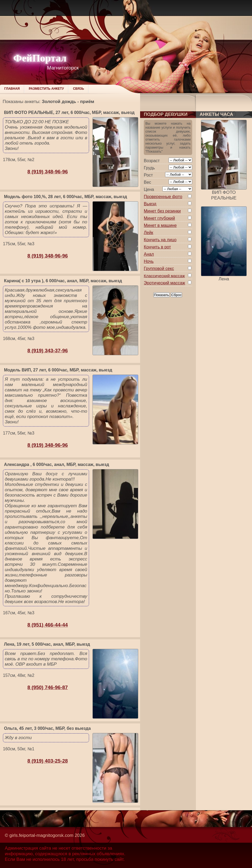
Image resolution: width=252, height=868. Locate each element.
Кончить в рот (157, 247)
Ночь (149, 261)
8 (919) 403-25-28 (48, 761)
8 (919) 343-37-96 (48, 351)
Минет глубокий (159, 218)
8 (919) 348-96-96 (48, 172)
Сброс (176, 295)
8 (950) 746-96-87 (48, 687)
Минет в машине (160, 225)
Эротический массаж (164, 283)
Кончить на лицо (160, 240)
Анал (149, 254)
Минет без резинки (162, 211)
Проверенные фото (163, 197)
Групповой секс (159, 269)
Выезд (150, 204)
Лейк (148, 233)
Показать (161, 295)
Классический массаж (164, 276)
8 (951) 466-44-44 (48, 625)
